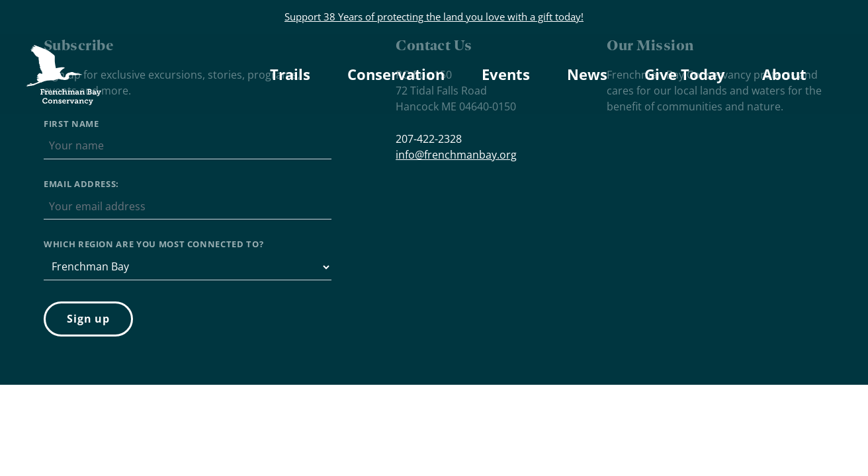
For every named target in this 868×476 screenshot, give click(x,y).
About (784, 74)
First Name (71, 124)
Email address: (81, 184)
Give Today (685, 74)
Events (506, 74)
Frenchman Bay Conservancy (65, 56)
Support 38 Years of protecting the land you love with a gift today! (434, 17)
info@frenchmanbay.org (456, 155)
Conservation (396, 74)
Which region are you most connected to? (153, 244)
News (587, 74)
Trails (290, 74)
